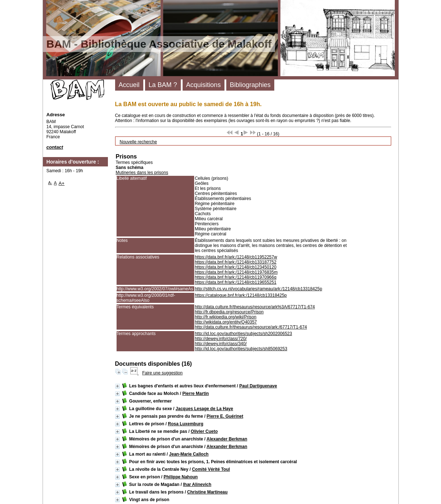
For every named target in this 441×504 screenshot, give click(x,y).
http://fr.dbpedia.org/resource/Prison (229, 312)
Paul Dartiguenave (258, 386)
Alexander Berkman (227, 439)
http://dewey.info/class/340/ (221, 344)
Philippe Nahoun (181, 477)
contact (55, 147)
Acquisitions (204, 85)
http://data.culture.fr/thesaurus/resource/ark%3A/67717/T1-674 (255, 307)
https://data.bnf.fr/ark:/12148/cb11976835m (236, 272)
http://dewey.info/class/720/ (221, 339)
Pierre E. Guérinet (225, 416)
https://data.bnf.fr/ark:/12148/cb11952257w (236, 257)
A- (50, 183)
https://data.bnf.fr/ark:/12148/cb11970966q (236, 277)
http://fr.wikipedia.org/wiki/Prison (226, 317)
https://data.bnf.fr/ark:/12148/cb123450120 (236, 267)
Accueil (129, 85)
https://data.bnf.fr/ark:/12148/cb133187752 (236, 262)
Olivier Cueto (204, 431)
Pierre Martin (195, 394)
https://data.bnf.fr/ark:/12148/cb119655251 (236, 282)
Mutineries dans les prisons (142, 173)
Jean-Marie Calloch (189, 454)
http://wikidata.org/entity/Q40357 (226, 322)
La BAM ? (163, 85)
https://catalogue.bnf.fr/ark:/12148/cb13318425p (241, 295)
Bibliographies (250, 85)
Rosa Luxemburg (185, 424)
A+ (62, 183)
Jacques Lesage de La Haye (204, 409)
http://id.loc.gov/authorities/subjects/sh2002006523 (244, 334)
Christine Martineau (208, 492)
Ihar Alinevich (197, 485)
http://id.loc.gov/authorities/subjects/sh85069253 (241, 349)
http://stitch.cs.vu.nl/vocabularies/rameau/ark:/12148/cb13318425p (259, 289)
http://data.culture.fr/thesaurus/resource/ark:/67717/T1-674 (251, 327)
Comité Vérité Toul (211, 469)
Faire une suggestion (162, 373)
